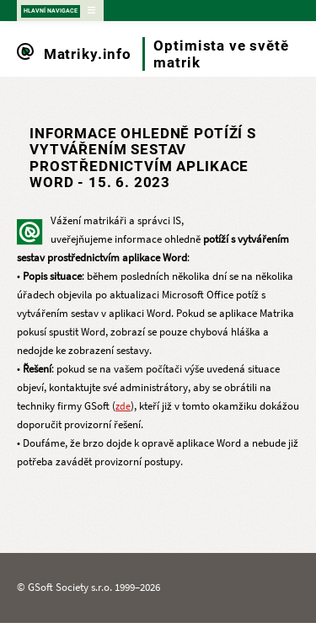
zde (123, 406)
